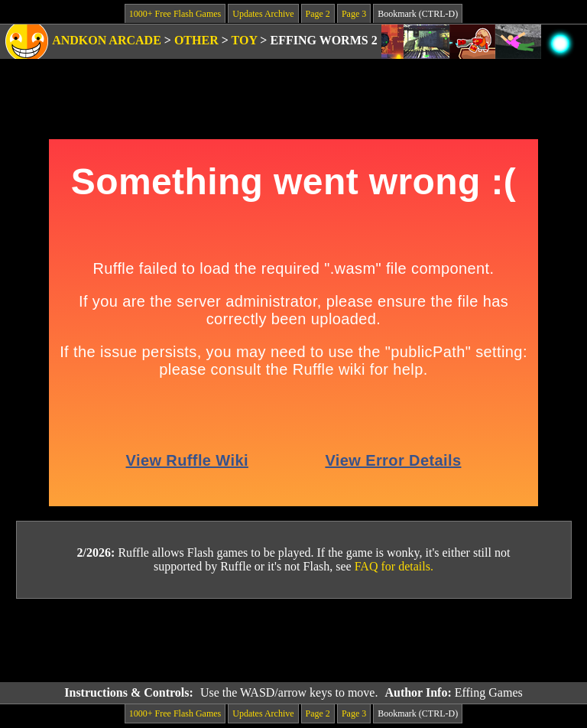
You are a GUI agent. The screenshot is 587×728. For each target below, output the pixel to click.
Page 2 (318, 14)
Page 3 (354, 14)
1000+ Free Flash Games (175, 14)
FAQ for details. (394, 566)
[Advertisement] (293, 641)
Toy (245, 40)
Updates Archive (263, 14)
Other (196, 40)
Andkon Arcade (107, 40)
